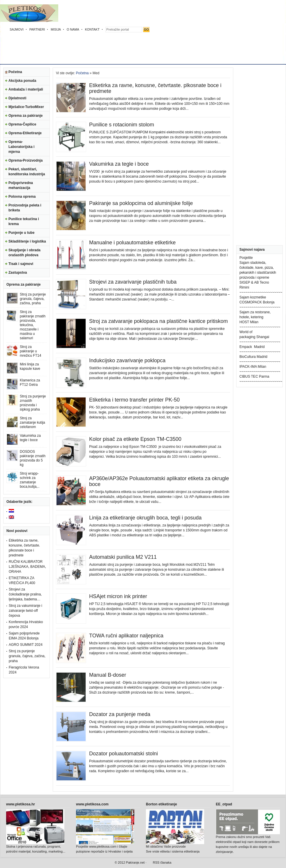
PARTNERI (37, 29)
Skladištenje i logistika (27, 241)
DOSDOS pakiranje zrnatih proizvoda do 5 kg (33, 458)
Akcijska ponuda (22, 81)
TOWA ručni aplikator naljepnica (126, 636)
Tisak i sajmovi (21, 264)
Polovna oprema (22, 197)
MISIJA (56, 29)
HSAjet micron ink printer (118, 596)
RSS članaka (162, 862)
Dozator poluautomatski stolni (123, 754)
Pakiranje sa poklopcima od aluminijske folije (141, 203)
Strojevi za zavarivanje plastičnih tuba (133, 282)
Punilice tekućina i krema (24, 221)
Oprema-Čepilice (22, 124)
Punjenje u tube (21, 233)
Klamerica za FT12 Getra (30, 382)
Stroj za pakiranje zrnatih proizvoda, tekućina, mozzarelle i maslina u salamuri (33, 325)
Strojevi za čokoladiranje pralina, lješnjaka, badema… (25, 594)
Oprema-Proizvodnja (25, 160)
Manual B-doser (108, 675)
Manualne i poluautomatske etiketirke (132, 243)
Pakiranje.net (135, 862)
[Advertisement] (181, 33)
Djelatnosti (17, 98)
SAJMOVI (16, 29)
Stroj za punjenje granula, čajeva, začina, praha (33, 299)
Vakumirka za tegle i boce (30, 438)
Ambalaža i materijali (26, 89)
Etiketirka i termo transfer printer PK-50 (134, 400)
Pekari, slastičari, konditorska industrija (27, 172)
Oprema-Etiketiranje (25, 133)
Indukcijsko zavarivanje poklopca (127, 360)
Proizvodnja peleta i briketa (25, 208)
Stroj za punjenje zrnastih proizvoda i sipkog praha (33, 403)
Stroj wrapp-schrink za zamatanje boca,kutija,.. (30, 480)
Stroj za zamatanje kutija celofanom (32, 422)
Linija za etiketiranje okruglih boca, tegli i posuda (145, 518)
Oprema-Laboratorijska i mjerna (21, 147)
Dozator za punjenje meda (120, 714)
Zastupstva (18, 273)
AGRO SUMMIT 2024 (26, 645)
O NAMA (73, 29)
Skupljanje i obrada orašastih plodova (24, 253)
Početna (15, 72)
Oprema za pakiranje (25, 116)
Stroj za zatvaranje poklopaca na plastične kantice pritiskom (158, 321)
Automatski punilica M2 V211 (123, 557)
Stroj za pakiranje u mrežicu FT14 (30, 351)
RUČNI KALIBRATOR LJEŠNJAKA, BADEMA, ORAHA (27, 567)
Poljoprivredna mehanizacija (21, 185)
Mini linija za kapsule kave (30, 366)
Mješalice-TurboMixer (26, 107)
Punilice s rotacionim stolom (122, 125)
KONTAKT (92, 29)
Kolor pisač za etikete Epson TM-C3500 (135, 439)
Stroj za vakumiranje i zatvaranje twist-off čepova (25, 611)
